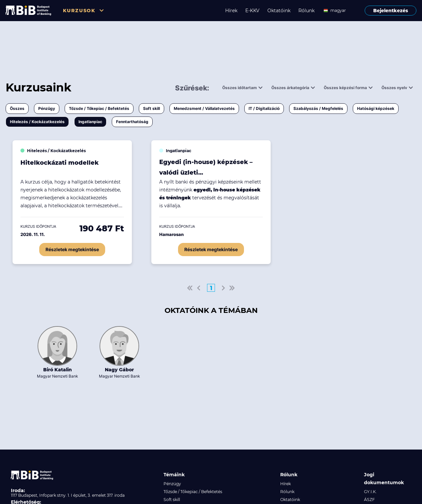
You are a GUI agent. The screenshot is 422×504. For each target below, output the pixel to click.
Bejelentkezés (391, 11)
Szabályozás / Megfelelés (318, 108)
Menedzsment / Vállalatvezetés (204, 108)
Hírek (231, 11)
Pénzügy (47, 108)
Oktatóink (279, 11)
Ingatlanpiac (90, 122)
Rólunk (306, 11)
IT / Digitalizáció (264, 108)
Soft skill (151, 108)
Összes (17, 108)
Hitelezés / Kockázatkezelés (37, 122)
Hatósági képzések (376, 108)
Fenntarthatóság (132, 122)
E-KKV (252, 11)
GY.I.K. (370, 492)
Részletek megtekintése (72, 249)
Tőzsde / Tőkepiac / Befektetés (99, 108)
